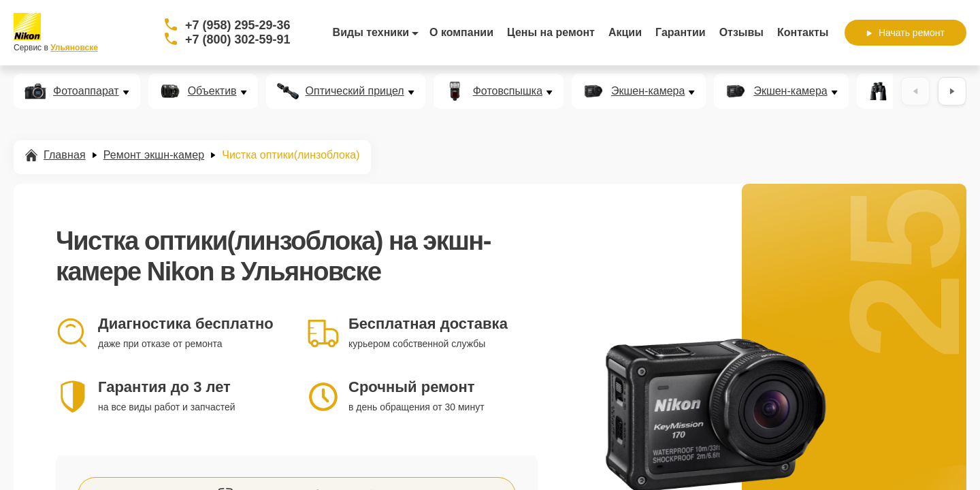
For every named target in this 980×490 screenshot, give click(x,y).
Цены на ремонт (551, 32)
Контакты (803, 32)
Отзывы (741, 32)
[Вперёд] (952, 91)
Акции (625, 32)
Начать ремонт (905, 33)
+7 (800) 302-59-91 (238, 39)
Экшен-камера (648, 91)
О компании (461, 32)
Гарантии (681, 32)
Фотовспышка (508, 91)
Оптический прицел (355, 91)
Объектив (212, 91)
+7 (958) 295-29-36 (238, 25)
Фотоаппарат (86, 91)
